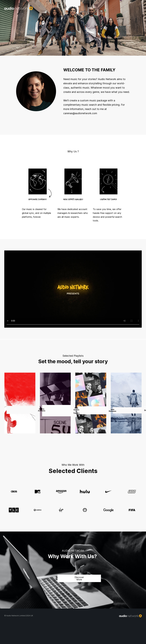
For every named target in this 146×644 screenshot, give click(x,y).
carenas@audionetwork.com (80, 113)
